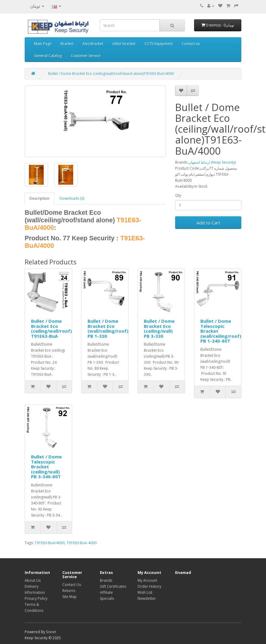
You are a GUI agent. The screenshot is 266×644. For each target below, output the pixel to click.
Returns (69, 591)
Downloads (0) (72, 198)
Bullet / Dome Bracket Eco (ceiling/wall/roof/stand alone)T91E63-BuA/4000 (111, 74)
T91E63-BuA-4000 (82, 543)
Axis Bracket (93, 43)
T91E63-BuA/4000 (50, 543)
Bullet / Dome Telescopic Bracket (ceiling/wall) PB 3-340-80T (46, 467)
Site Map (70, 597)
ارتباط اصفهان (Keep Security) (212, 162)
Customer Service (86, 55)
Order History (149, 586)
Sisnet (51, 632)
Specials (107, 598)
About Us (33, 580)
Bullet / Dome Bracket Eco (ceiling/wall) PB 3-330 (159, 328)
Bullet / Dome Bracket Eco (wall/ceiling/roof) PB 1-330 (108, 328)
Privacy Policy (36, 598)
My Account (147, 580)
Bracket (67, 43)
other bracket (124, 43)
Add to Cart (208, 223)
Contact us (191, 43)
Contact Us (72, 585)
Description (39, 198)
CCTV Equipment (159, 43)
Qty (178, 195)
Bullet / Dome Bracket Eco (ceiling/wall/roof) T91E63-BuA (51, 328)
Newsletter (147, 598)
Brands (106, 580)
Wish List (145, 592)
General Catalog (48, 55)
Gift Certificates (113, 586)
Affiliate (106, 592)
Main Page (43, 43)
